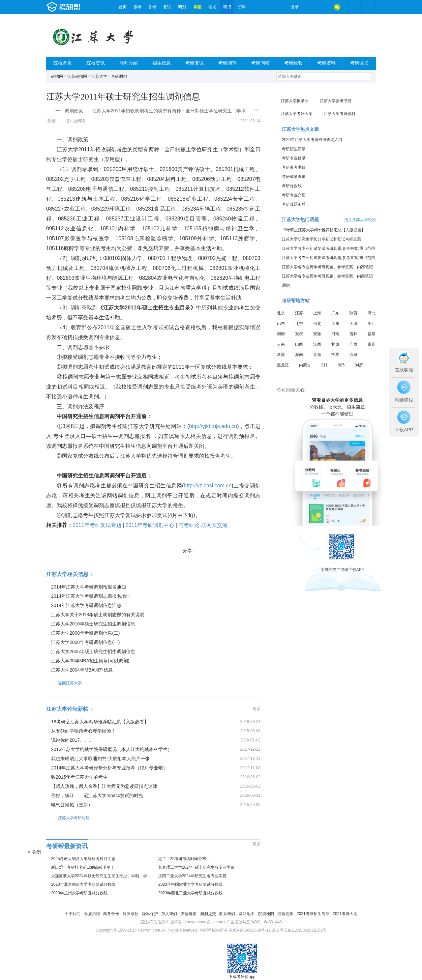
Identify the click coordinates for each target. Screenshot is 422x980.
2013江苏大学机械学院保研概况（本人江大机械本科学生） (112, 749)
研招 (227, 7)
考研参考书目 (294, 167)
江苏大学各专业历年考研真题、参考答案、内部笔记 (327, 267)
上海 (317, 313)
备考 (152, 7)
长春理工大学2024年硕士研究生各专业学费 (196, 867)
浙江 (372, 324)
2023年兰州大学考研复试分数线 (79, 893)
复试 (167, 7)
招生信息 (162, 63)
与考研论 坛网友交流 (203, 525)
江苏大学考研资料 (340, 114)
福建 (372, 334)
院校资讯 (96, 63)
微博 (309, 7)
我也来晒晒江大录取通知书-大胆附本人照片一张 (100, 759)
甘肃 (335, 344)
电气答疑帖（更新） (72, 805)
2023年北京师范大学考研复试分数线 (83, 884)
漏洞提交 (208, 914)
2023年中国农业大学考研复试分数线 (190, 884)
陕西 (353, 313)
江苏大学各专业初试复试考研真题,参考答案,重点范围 (329, 248)
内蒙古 (305, 365)
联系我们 (227, 914)
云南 (281, 344)
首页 (123, 7)
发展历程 (92, 914)
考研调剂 (227, 63)
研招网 (57, 76)
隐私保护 (150, 914)
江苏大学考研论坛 (68, 818)
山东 (281, 324)
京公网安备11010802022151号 (299, 930)
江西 (317, 344)
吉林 (353, 334)
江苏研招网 (77, 76)
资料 (242, 7)
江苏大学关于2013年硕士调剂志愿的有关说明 (98, 615)
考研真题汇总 (294, 204)
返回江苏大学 (64, 683)
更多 (256, 709)
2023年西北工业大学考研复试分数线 (190, 893)
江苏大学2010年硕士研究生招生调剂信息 (93, 624)
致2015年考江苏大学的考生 (79, 777)
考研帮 (81, 7)
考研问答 (260, 63)
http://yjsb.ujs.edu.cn (213, 426)
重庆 (299, 334)
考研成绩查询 (294, 177)
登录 (295, 7)
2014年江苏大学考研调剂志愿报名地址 (91, 596)
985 (341, 365)
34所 (359, 365)
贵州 (372, 344)
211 (324, 365)
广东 (335, 313)
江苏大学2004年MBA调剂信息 (82, 670)
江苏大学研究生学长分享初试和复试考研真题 (321, 239)
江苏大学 (99, 76)
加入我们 (169, 914)
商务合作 (111, 914)
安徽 (317, 334)
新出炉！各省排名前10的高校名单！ (83, 867)
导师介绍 (129, 63)
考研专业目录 (294, 158)
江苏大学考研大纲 (297, 114)
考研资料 (326, 63)
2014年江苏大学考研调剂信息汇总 (86, 605)
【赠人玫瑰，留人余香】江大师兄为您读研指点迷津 (104, 786)
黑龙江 (283, 365)
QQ (323, 7)
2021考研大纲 (345, 914)
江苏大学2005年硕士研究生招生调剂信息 (93, 651)
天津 (353, 324)
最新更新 (285, 914)
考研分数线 (292, 186)
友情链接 (189, 914)
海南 (299, 355)
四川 (335, 324)
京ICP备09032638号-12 (250, 930)
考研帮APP (369, 7)
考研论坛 (359, 63)
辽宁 (299, 324)
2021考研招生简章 (313, 914)
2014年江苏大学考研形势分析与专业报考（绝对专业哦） (109, 768)
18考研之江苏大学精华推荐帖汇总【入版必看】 (100, 722)
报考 (137, 7)
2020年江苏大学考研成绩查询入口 (312, 140)
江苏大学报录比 (295, 101)
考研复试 (195, 63)
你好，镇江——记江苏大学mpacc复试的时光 (97, 795)
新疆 (281, 355)
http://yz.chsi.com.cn (208, 486)
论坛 (212, 7)
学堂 (197, 7)
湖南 (281, 334)
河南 (335, 334)
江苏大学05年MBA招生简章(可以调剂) (90, 661)
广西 (353, 344)
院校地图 (266, 914)
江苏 (299, 313)
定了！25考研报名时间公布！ (184, 859)
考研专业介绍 (294, 195)
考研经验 (293, 63)
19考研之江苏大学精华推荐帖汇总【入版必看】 (324, 230)
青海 (317, 355)
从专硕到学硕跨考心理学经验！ (83, 731)
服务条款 (131, 914)
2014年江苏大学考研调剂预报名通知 (89, 587)
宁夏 (335, 355)
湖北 (372, 313)
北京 (281, 313)
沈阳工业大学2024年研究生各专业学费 (192, 876)
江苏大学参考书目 (336, 101)
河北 (317, 324)
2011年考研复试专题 (97, 525)
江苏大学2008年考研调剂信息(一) (85, 642)
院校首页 (63, 63)
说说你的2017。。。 (72, 740)
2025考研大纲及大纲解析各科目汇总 (83, 859)
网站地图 (247, 914)
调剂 (182, 7)
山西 (299, 344)
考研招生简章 (294, 149)
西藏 (353, 355)
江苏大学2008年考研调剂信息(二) (85, 633)
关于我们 (73, 914)
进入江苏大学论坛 (360, 220)
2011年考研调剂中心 (150, 525)
